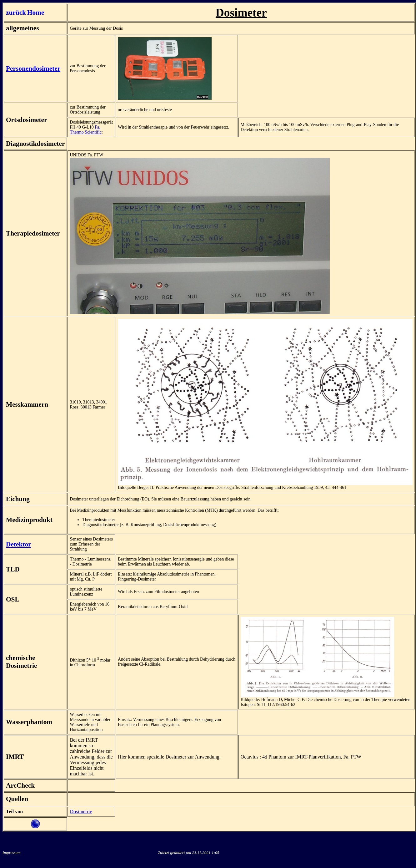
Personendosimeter (33, 69)
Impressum (12, 853)
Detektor (19, 544)
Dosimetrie (81, 812)
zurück (16, 13)
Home (36, 13)
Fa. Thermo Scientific (85, 130)
